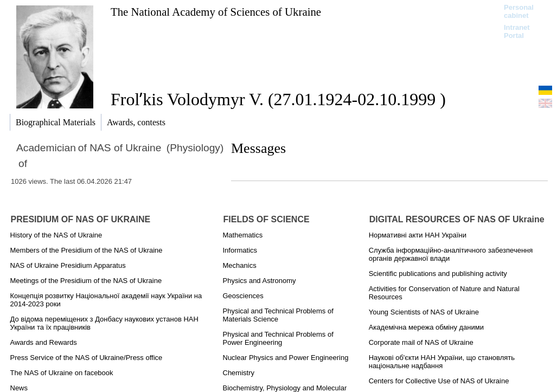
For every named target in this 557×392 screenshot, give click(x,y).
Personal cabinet (519, 11)
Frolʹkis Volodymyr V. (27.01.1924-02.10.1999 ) (278, 99)
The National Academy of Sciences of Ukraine (216, 12)
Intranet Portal (517, 31)
